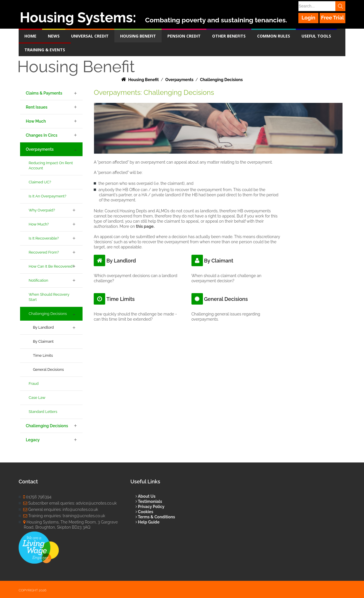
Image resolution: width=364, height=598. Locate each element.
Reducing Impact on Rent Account (51, 165)
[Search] (322, 6)
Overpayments (40, 149)
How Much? (39, 224)
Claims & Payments (44, 93)
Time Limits (43, 355)
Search (340, 6)
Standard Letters (43, 412)
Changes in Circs (42, 135)
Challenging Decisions (48, 314)
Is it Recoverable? (44, 238)
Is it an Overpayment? (47, 196)
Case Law (37, 398)
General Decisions (48, 369)
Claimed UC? (40, 182)
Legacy (33, 440)
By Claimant (43, 341)
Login (308, 18)
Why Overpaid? (42, 210)
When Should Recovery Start (49, 297)
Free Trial (332, 18)
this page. (145, 226)
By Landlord (43, 327)
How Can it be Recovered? (51, 266)
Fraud (34, 384)
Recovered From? (44, 252)
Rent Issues (37, 107)
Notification (38, 280)
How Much (36, 121)
